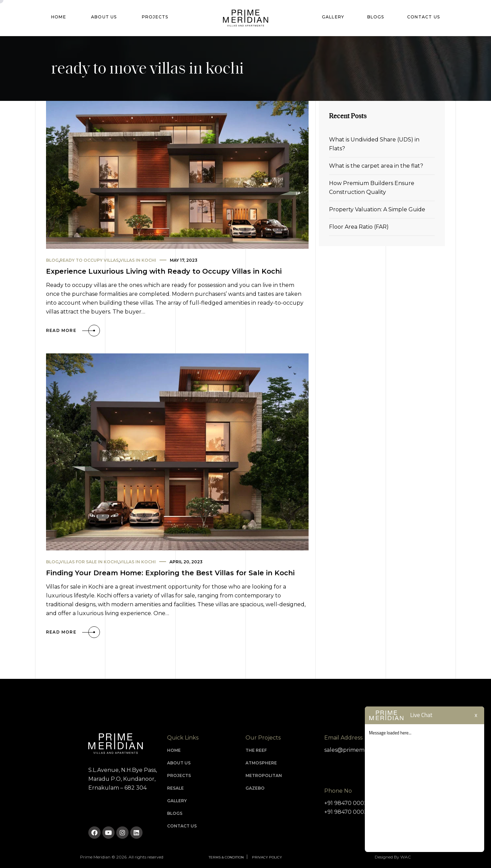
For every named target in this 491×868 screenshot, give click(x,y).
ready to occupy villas (89, 260)
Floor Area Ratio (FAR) (359, 227)
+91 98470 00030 (348, 812)
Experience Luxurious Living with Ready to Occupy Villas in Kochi (164, 271)
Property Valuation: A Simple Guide (377, 209)
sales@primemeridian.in (356, 750)
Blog (52, 260)
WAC (406, 857)
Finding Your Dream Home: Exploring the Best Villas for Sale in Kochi (170, 573)
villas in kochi (138, 260)
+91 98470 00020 (348, 803)
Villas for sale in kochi (89, 562)
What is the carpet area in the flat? (376, 166)
